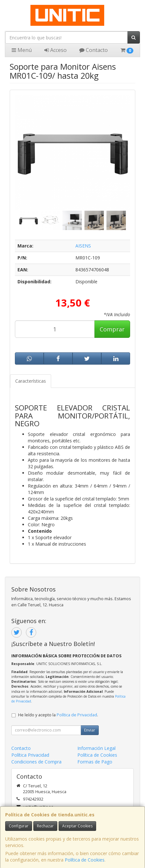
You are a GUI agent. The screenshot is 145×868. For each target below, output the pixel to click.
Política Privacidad (30, 755)
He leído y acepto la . (58, 715)
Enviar (90, 730)
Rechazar (45, 826)
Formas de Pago (95, 762)
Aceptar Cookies (77, 826)
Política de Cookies (85, 860)
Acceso (56, 50)
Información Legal (96, 748)
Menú (22, 50)
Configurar (19, 826)
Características (31, 381)
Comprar (112, 329)
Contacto (94, 50)
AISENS (83, 246)
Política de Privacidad (77, 715)
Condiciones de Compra (36, 762)
